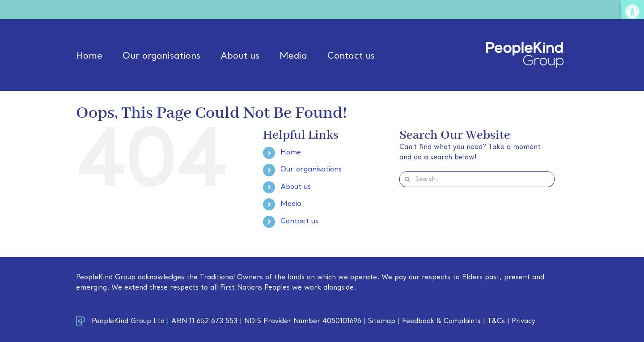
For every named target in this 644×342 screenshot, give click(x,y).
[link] (632, 12)
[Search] (407, 179)
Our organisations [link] (311, 170)
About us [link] (296, 187)
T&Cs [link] (496, 321)
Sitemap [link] (382, 321)
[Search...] (477, 179)
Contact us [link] (299, 222)
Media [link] (291, 204)
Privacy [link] (523, 321)
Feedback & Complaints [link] (441, 321)
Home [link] (291, 153)
